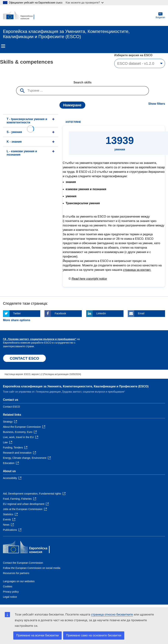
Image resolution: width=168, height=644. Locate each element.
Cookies (8, 586)
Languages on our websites (19, 581)
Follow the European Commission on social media (32, 568)
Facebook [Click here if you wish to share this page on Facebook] (60, 313)
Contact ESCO (11, 407)
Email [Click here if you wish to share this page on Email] (141, 313)
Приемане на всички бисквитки (37, 635)
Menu (3, 46)
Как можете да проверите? (85, 2)
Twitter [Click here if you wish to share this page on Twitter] (17, 313)
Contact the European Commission (23, 563)
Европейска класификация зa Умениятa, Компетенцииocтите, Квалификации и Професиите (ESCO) (76, 386)
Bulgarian (160, 15)
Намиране (72, 105)
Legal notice (10, 597)
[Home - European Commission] (21, 16)
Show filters (157, 104)
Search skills (83, 82)
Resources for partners (16, 573)
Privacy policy (11, 592)
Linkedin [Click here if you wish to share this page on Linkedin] (101, 313)
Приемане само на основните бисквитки (94, 635)
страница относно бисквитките (112, 614)
